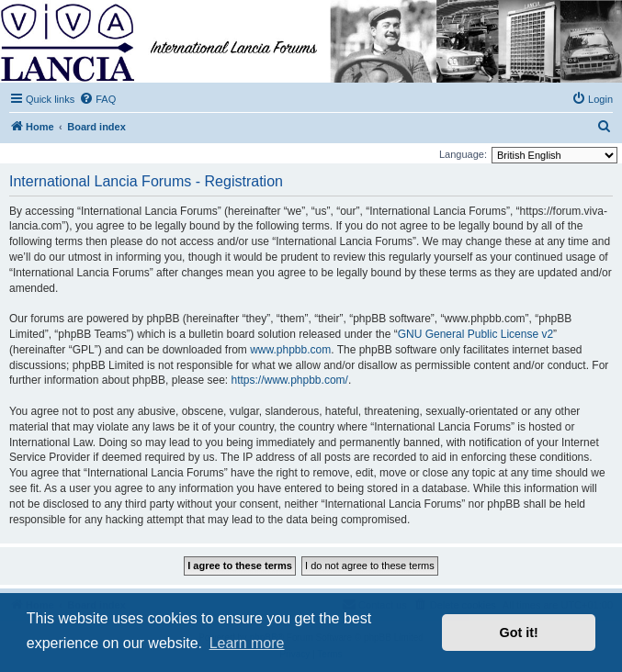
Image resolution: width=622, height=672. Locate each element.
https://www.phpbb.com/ (289, 380)
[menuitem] (97, 99)
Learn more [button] (247, 643)
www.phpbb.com (290, 350)
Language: (463, 154)
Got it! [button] (519, 633)
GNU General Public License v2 (475, 334)
